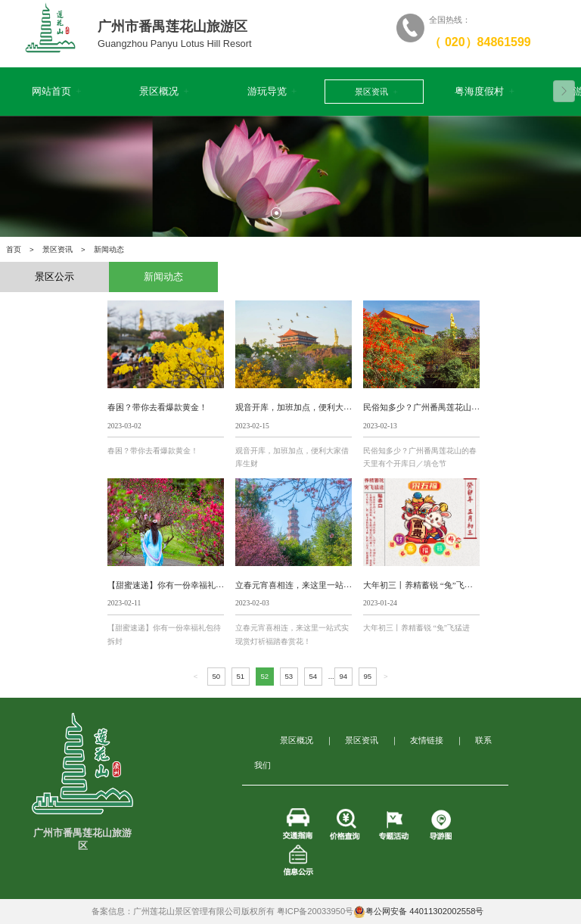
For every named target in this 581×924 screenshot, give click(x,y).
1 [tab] (276, 213)
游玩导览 (271, 92)
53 (289, 676)
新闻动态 (163, 277)
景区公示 (54, 277)
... (331, 676)
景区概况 (163, 92)
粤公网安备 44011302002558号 (418, 912)
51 (240, 676)
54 (313, 676)
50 (216, 676)
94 (343, 676)
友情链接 (427, 740)
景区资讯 (375, 92)
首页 (14, 249)
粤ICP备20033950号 (315, 911)
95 (367, 676)
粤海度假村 (485, 92)
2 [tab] (305, 213)
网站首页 (55, 92)
